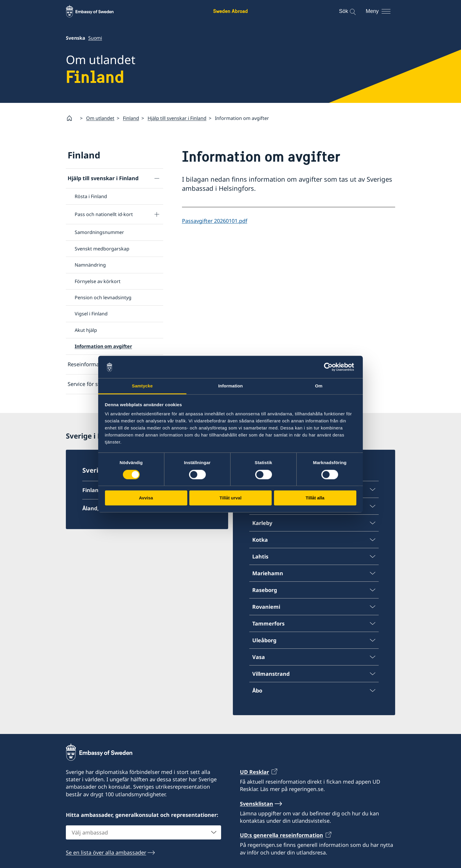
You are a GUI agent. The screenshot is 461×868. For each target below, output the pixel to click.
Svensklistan (257, 804)
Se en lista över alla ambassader (106, 852)
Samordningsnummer (99, 233)
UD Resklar (254, 772)
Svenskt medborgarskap (102, 249)
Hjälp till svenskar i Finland (177, 118)
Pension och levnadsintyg (103, 297)
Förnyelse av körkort (98, 281)
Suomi (95, 38)
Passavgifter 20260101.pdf (215, 221)
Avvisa (146, 498)
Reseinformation (88, 364)
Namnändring (90, 265)
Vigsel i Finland (91, 314)
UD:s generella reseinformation (282, 835)
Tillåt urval (231, 498)
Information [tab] (230, 386)
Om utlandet (100, 118)
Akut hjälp (86, 330)
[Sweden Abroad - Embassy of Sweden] (95, 11)
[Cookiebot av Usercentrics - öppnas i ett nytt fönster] (331, 367)
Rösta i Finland (91, 196)
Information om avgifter (103, 346)
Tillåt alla (315, 498)
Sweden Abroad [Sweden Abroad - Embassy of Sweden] (230, 11)
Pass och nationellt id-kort (104, 215)
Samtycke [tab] (142, 386)
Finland (131, 118)
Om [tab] (319, 386)
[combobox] (143, 832)
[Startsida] (72, 118)
